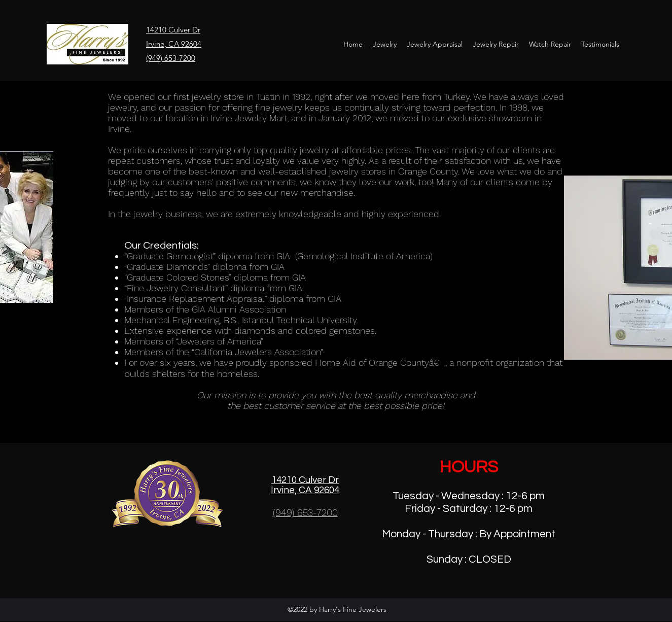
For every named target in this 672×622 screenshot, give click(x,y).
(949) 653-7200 (171, 58)
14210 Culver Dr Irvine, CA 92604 (305, 485)
